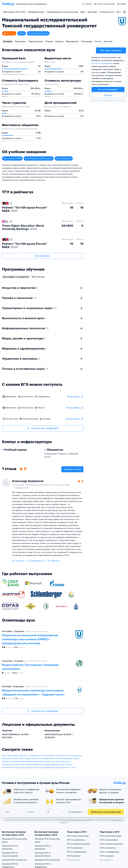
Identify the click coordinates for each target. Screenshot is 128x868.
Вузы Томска (8, 755)
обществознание (30, 419)
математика (11, 397)
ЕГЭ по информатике (77, 852)
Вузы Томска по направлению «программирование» (50, 758)
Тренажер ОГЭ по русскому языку (47, 840)
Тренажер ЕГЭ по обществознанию (10, 854)
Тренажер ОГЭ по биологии (47, 860)
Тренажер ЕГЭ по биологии (15, 860)
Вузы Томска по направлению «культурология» (49, 767)
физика (41, 408)
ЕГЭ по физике (74, 856)
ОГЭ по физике (107, 856)
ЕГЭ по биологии (75, 848)
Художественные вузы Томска (58, 764)
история (47, 419)
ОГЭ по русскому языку (111, 836)
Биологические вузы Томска (69, 755)
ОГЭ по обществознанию (111, 844)
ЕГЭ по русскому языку (78, 836)
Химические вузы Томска (14, 758)
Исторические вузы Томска (14, 767)
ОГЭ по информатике (109, 852)
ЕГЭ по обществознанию (78, 844)
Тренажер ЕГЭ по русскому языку (14, 840)
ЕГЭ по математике (76, 840)
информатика (44, 397)
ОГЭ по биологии (108, 848)
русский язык (27, 397)
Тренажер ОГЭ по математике (43, 847)
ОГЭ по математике (109, 840)
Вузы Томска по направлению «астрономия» (35, 755)
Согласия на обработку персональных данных (77, 820)
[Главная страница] (8, 4)
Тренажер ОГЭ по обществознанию (43, 854)
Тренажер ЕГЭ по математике (10, 847)
